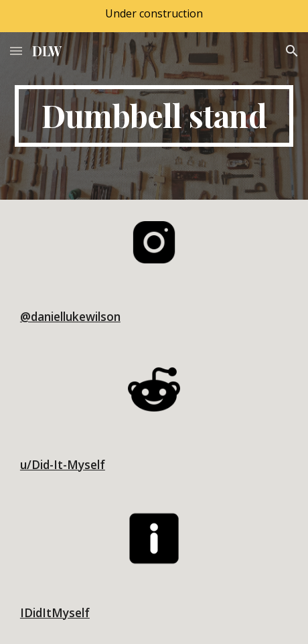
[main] (154, 116)
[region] (154, 16)
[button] (16, 51)
